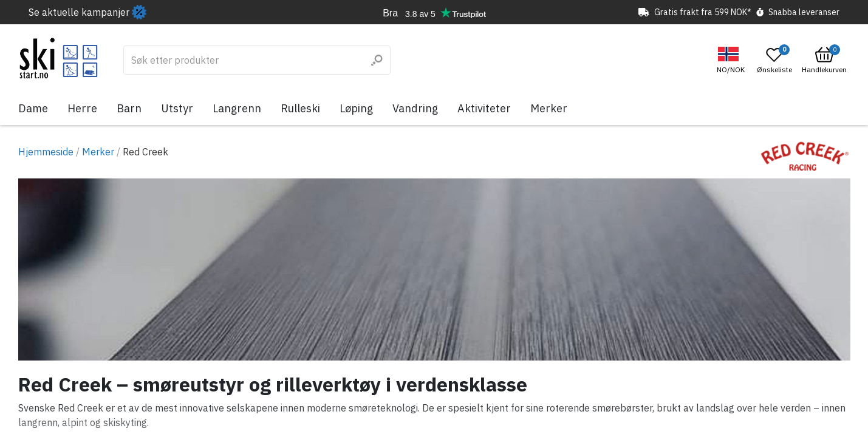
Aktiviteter (484, 108)
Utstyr (177, 108)
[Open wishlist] (774, 60)
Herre (82, 108)
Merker (549, 108)
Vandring (415, 108)
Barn (129, 108)
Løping (356, 108)
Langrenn (237, 108)
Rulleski (300, 108)
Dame (33, 108)
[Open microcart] (824, 60)
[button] (732, 60)
